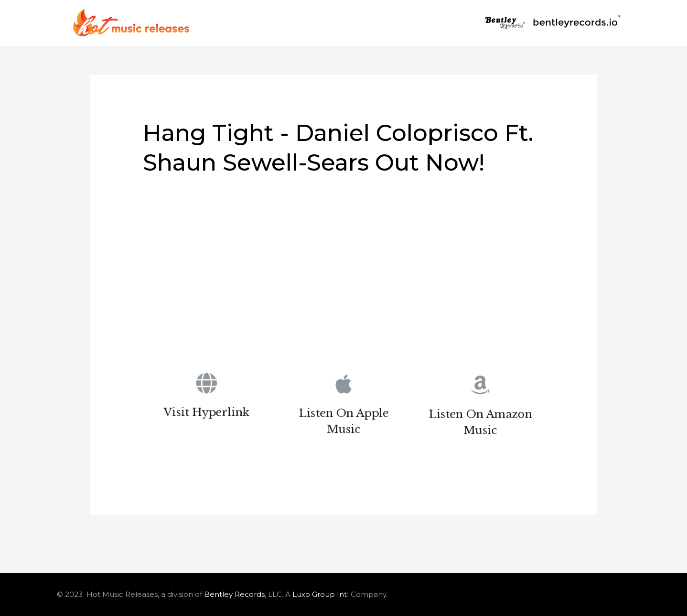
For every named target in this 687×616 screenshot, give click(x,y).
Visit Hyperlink (207, 414)
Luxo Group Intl (321, 594)
